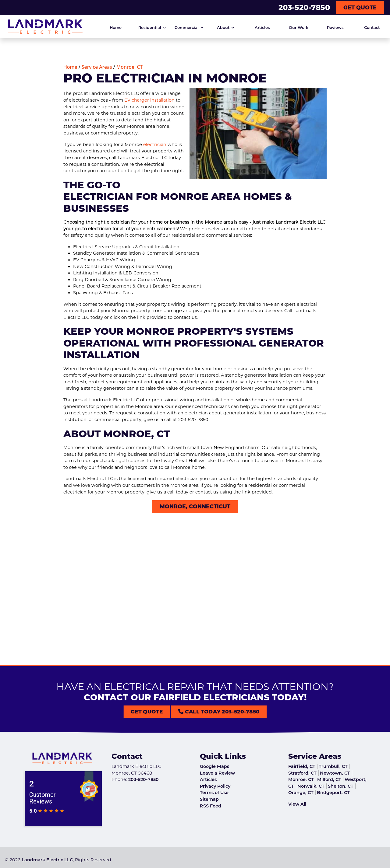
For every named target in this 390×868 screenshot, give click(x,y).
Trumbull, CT (333, 766)
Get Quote (360, 7)
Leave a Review (217, 773)
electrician (155, 145)
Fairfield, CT (302, 766)
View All (297, 804)
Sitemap (209, 799)
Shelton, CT (341, 786)
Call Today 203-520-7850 (205, 711)
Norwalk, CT (311, 786)
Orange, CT (301, 793)
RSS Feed (211, 806)
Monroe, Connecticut (195, 506)
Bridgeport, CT (333, 793)
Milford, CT (329, 779)
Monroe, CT (128, 67)
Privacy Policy (215, 786)
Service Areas (97, 67)
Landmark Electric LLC (47, 860)
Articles (208, 779)
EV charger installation (149, 100)
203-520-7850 (304, 7)
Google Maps (214, 766)
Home (70, 67)
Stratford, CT (302, 773)
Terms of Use (214, 793)
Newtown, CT (335, 773)
